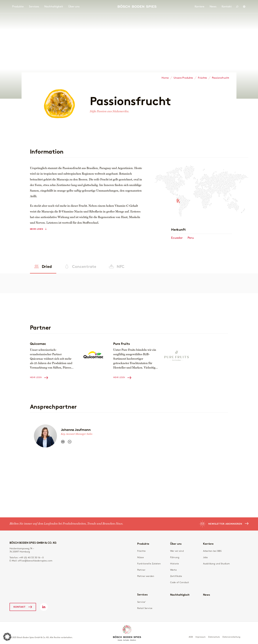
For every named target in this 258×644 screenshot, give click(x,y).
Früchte (202, 78)
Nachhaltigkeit (180, 595)
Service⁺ (142, 602)
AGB (191, 637)
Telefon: (27, 558)
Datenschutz (214, 637)
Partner (141, 570)
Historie (174, 564)
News (206, 595)
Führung (175, 557)
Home (165, 78)
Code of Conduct (180, 582)
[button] (7, 637)
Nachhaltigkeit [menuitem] (54, 7)
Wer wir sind (177, 551)
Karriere (208, 544)
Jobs (205, 557)
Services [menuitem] (34, 7)
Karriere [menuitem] (200, 7)
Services (142, 594)
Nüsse (141, 557)
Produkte (143, 544)
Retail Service (145, 608)
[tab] (43, 266)
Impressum (200, 637)
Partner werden (146, 576)
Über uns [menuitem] (74, 7)
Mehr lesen (37, 229)
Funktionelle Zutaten (149, 564)
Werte (173, 570)
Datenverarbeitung (231, 637)
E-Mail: (31, 561)
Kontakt (19, 607)
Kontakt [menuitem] (227, 7)
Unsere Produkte (183, 78)
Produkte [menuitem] (18, 7)
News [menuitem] (213, 7)
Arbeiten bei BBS (212, 551)
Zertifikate (176, 576)
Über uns (176, 544)
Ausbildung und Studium (216, 564)
